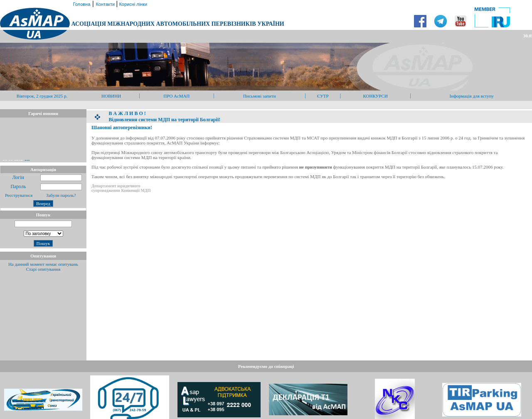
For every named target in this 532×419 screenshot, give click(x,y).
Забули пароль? (61, 195)
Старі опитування (43, 269)
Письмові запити (260, 96)
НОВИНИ (111, 96)
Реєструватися (18, 195)
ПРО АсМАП (176, 96)
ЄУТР (323, 96)
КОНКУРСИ (375, 96)
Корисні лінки (132, 4)
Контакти (106, 4)
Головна (81, 4)
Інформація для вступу (472, 96)
